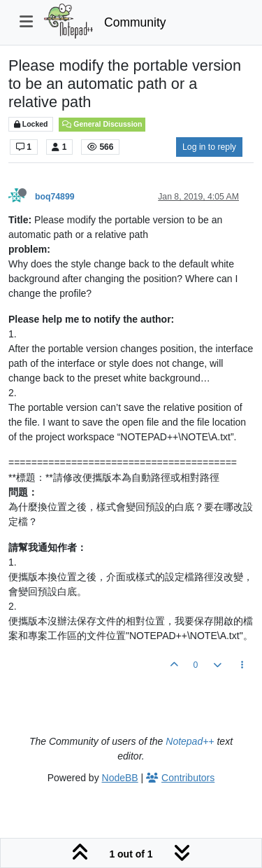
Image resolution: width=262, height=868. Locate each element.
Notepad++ (190, 741)
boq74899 (55, 197)
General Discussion (102, 124)
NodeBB (120, 778)
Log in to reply (209, 147)
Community (135, 22)
